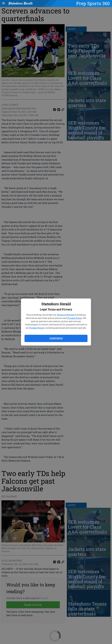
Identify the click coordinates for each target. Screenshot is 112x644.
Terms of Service (66, 315)
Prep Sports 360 (93, 3)
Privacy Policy (75, 318)
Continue (56, 338)
